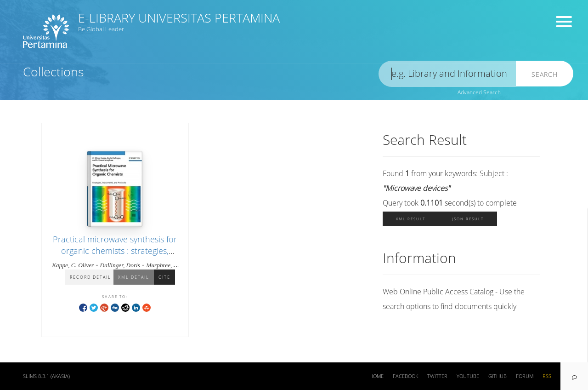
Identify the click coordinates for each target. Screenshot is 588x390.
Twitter (437, 376)
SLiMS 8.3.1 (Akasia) (46, 376)
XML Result (411, 219)
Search (545, 74)
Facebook (405, 376)
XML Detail (134, 277)
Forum (525, 376)
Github (498, 376)
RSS (547, 376)
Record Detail (90, 277)
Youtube (468, 376)
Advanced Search (479, 92)
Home (376, 376)
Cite (164, 277)
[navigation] (574, 376)
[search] (447, 74)
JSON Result (468, 219)
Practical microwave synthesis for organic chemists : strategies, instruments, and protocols (115, 251)
